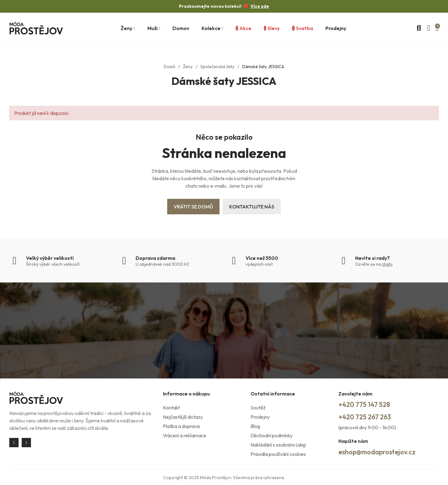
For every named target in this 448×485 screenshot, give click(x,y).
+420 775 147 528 (368, 404)
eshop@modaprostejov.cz (382, 451)
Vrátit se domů (193, 207)
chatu (387, 264)
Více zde (260, 6)
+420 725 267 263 (368, 416)
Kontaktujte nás (252, 207)
